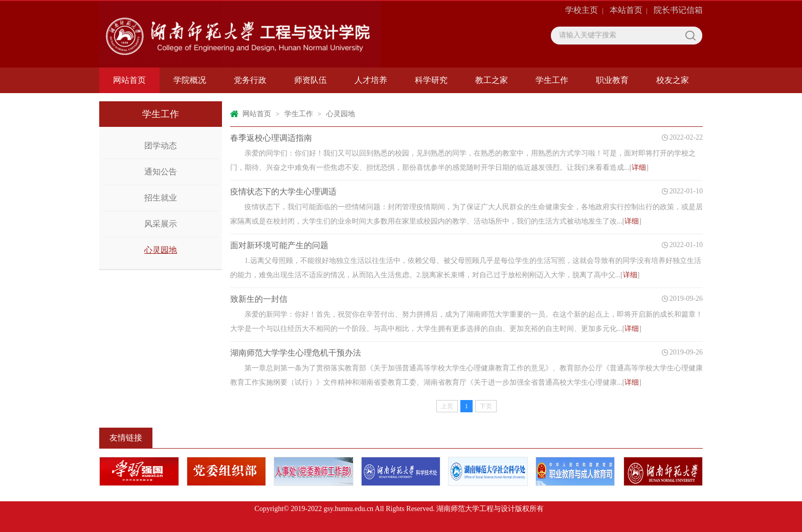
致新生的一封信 (259, 299)
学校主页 (582, 10)
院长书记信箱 (678, 10)
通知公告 (161, 172)
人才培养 (371, 80)
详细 (639, 168)
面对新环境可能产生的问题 (279, 245)
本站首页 (626, 10)
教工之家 (492, 80)
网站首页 (129, 80)
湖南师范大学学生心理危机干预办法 (296, 353)
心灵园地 (161, 250)
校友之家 (673, 80)
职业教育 (612, 80)
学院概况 (190, 80)
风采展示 (161, 224)
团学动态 (161, 146)
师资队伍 (310, 80)
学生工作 (552, 80)
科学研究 (431, 80)
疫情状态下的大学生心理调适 (283, 192)
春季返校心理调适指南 (271, 138)
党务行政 (250, 80)
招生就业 (161, 198)
